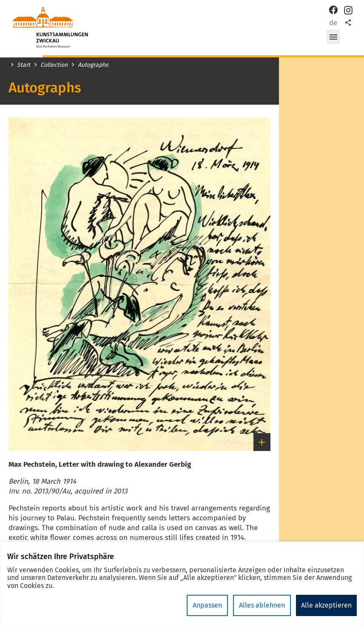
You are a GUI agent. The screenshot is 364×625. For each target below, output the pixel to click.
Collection (54, 65)
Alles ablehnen (262, 605)
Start (24, 65)
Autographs (93, 65)
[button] (333, 37)
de (333, 23)
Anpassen (207, 605)
